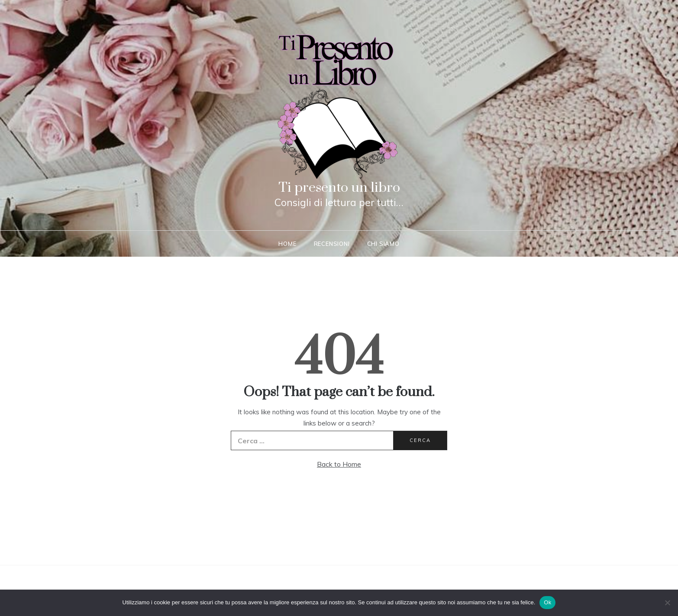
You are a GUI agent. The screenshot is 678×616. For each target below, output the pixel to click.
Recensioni (332, 244)
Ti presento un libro (339, 188)
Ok (547, 602)
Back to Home (339, 464)
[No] (667, 603)
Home (287, 244)
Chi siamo (383, 244)
